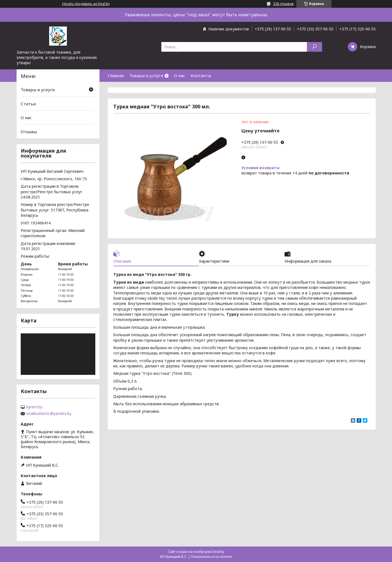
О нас (180, 75)
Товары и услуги (146, 75)
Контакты (201, 75)
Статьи (28, 104)
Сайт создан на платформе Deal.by (196, 552)
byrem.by (34, 407)
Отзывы (29, 132)
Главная (116, 75)
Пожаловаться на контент (212, 557)
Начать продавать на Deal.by (86, 4)
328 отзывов (283, 4)
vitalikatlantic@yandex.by (49, 414)
